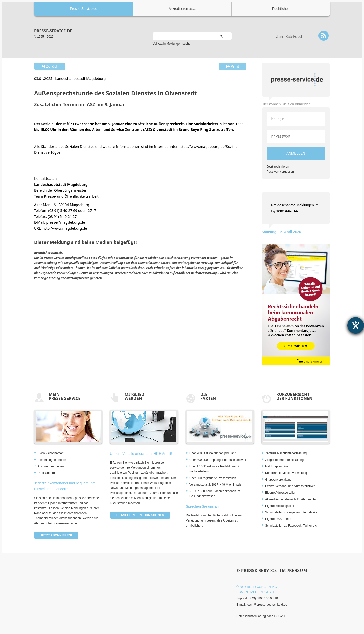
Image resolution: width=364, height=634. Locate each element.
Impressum (294, 570)
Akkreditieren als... (182, 9)
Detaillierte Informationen (140, 515)
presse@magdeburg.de (65, 222)
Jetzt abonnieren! (56, 535)
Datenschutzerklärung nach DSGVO (261, 616)
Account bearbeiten (51, 466)
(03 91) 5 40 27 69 (63, 210)
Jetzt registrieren (278, 167)
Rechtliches (281, 9)
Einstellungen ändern (52, 460)
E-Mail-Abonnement (51, 453)
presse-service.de (53, 31)
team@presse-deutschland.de (267, 605)
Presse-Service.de (83, 9)
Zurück (50, 66)
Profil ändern (46, 473)
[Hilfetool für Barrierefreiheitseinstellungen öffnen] (356, 325)
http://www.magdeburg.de (65, 228)
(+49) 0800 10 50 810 (263, 598)
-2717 (91, 210)
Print (233, 66)
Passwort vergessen (280, 172)
